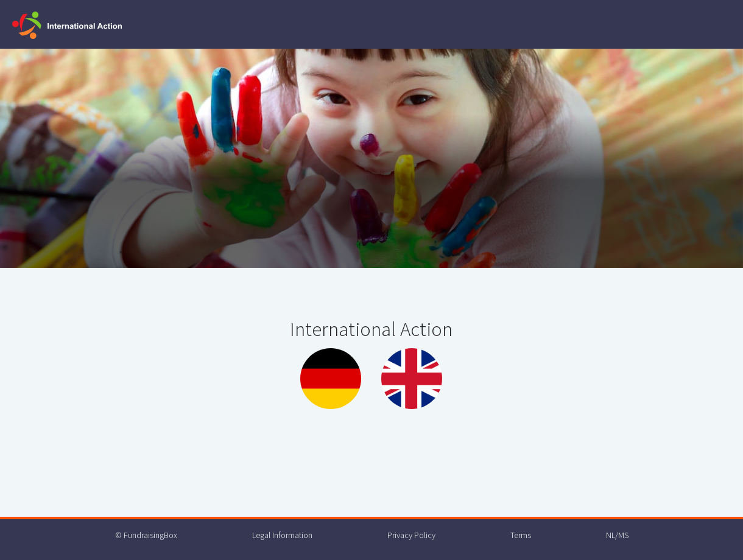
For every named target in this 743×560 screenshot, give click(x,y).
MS (623, 535)
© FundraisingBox (146, 535)
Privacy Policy (411, 535)
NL (611, 535)
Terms (521, 535)
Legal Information (282, 535)
